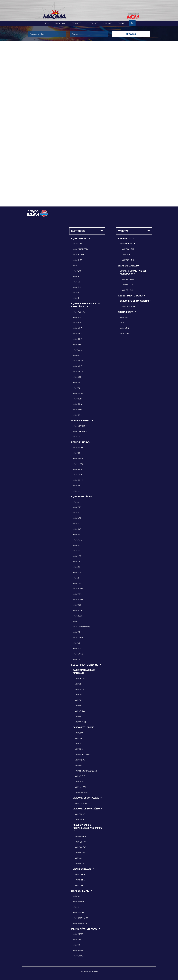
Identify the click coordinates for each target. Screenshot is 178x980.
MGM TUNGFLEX (128, 306)
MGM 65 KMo (80, 711)
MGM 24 (76, 276)
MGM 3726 (77, 507)
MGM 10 (76, 298)
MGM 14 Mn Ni (80, 722)
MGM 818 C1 (78, 366)
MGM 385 (77, 896)
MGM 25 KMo (80, 679)
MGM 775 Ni (78, 475)
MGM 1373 (77, 271)
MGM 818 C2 (78, 372)
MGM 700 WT (80, 820)
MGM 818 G (77, 328)
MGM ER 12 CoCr (128, 285)
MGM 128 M (78, 415)
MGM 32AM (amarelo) (81, 627)
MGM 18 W (77, 317)
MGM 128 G (77, 350)
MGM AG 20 (125, 317)
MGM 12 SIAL (78, 956)
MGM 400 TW (80, 836)
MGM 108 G (77, 339)
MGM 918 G (77, 334)
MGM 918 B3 (78, 393)
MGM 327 (76, 632)
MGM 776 (77, 282)
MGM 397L (77, 572)
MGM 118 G (77, 344)
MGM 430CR (78, 654)
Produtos (76, 23)
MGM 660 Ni (78, 464)
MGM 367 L (77, 540)
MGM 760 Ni (78, 469)
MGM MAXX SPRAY (82, 754)
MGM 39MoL (78, 583)
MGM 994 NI (78, 448)
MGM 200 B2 (78, 950)
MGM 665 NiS (78, 480)
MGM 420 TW (80, 842)
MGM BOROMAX (81, 793)
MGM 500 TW (80, 847)
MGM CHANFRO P (80, 426)
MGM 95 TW (80, 864)
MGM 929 (77, 945)
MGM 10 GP (77, 260)
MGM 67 (76, 907)
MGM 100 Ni (78, 453)
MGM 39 (76, 578)
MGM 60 (78, 706)
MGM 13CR (77, 643)
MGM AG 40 (125, 328)
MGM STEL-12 (80, 880)
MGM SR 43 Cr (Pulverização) (86, 771)
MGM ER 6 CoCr (128, 279)
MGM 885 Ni (78, 458)
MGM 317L (77, 562)
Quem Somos (61, 23)
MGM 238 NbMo (81, 803)
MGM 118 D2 (78, 399)
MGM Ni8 (77, 486)
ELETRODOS (78, 231)
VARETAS (123, 231)
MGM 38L (77, 513)
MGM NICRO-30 (79, 901)
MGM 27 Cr (79, 749)
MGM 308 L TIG (128, 249)
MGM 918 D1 (78, 382)
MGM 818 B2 (78, 361)
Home (47, 23)
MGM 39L (77, 567)
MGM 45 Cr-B (80, 776)
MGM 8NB (77, 529)
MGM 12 (76, 266)
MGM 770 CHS (78, 437)
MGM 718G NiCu (79, 312)
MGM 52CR (77, 377)
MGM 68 (78, 858)
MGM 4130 (77, 355)
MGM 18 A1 (77, 323)
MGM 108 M (78, 404)
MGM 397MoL (78, 589)
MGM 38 (76, 524)
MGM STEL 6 (80, 874)
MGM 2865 (79, 738)
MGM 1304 (77, 648)
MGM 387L (77, 518)
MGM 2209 (77, 659)
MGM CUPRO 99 (79, 934)
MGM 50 (78, 700)
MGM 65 (78, 717)
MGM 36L (77, 534)
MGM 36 (76, 545)
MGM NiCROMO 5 (80, 923)
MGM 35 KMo (80, 689)
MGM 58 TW (80, 853)
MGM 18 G (77, 293)
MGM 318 (77, 551)
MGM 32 (76, 621)
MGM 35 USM (80, 782)
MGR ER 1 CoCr (127, 290)
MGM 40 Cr (79, 765)
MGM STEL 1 (80, 885)
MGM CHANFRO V (80, 431)
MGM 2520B (78, 610)
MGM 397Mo (78, 600)
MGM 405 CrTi (80, 787)
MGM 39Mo (77, 594)
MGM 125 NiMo (79, 638)
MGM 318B (77, 556)
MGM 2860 (79, 733)
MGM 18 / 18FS (79, 255)
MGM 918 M (78, 388)
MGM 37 (76, 502)
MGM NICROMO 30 (80, 918)
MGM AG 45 (125, 334)
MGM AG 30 (125, 323)
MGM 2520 (77, 605)
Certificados (92, 23)
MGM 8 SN (77, 940)
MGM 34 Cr (79, 744)
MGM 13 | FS (78, 244)
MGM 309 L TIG (128, 260)
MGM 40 (78, 695)
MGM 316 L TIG (128, 255)
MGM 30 (78, 684)
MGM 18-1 (77, 287)
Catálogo (108, 23)
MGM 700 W (80, 814)
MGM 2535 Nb (78, 912)
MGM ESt (77, 491)
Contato (121, 23)
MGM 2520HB (78, 616)
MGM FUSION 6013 (80, 249)
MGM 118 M (77, 410)
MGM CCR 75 (80, 760)
